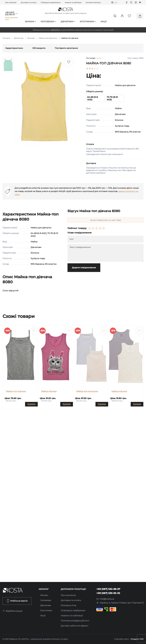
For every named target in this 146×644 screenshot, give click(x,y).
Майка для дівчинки (87, 391)
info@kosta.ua (105, 599)
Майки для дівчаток (48, 38)
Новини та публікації (73, 2)
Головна (6, 38)
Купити (31, 404)
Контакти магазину (93, 2)
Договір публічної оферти (75, 626)
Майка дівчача (49, 391)
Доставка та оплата (28, 2)
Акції (104, 22)
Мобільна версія (17, 601)
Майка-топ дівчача (16, 391)
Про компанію (11, 2)
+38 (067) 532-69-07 (10, 14)
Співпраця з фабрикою (73, 610)
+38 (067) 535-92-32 (108, 593)
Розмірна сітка (68, 605)
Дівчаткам (68, 22)
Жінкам (31, 22)
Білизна (31, 38)
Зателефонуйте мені (12, 19)
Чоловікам (48, 22)
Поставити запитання (66, 48)
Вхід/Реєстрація (12, 611)
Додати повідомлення (84, 268)
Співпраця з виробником (51, 2)
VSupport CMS (137, 639)
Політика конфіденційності (75, 621)
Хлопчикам (88, 22)
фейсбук (56, 30)
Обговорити (39, 48)
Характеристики (14, 48)
